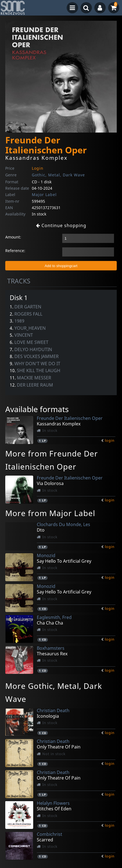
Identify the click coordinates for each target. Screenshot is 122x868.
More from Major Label (50, 513)
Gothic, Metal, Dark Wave (58, 175)
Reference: (15, 251)
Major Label (44, 195)
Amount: (13, 237)
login (110, 440)
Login (38, 168)
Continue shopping (61, 225)
